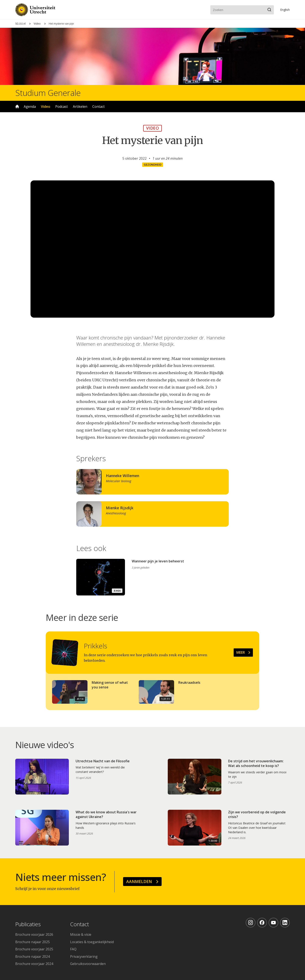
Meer (241, 652)
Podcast (62, 107)
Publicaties (28, 924)
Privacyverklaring (84, 956)
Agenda (30, 107)
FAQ (73, 949)
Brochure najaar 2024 (33, 956)
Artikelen (80, 107)
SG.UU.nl (20, 24)
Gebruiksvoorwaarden (88, 964)
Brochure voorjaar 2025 (34, 949)
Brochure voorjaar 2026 (34, 934)
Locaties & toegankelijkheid (92, 942)
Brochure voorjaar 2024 (34, 964)
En (285, 10)
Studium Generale (48, 93)
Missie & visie (81, 934)
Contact (98, 107)
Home (17, 107)
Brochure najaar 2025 (33, 942)
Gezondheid (153, 165)
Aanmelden (139, 881)
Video (37, 24)
